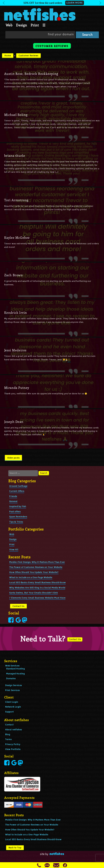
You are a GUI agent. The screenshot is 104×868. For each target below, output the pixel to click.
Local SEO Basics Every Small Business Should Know (37, 583)
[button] (52, 3)
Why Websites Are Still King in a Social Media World (37, 588)
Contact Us (18, 606)
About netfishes (14, 730)
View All (14, 550)
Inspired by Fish (18, 507)
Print (35, 25)
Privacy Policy (13, 745)
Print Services (12, 691)
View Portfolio (13, 749)
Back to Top (15, 848)
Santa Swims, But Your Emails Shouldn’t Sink (34, 593)
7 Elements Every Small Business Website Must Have (37, 598)
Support (9, 712)
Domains (11, 679)
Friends (13, 497)
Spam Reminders (18, 517)
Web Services (12, 666)
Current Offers (17, 491)
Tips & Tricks (16, 522)
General (13, 502)
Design (21, 25)
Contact (9, 725)
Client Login (12, 702)
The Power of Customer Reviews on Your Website (36, 567)
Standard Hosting (15, 669)
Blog (8, 735)
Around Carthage (18, 486)
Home (8, 56)
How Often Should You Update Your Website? (34, 572)
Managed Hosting (15, 674)
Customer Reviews (28, 56)
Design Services (14, 686)
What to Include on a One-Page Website (31, 578)
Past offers (15, 512)
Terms (8, 740)
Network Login (13, 707)
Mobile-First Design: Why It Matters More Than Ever (37, 562)
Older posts (13, 458)
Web (9, 25)
